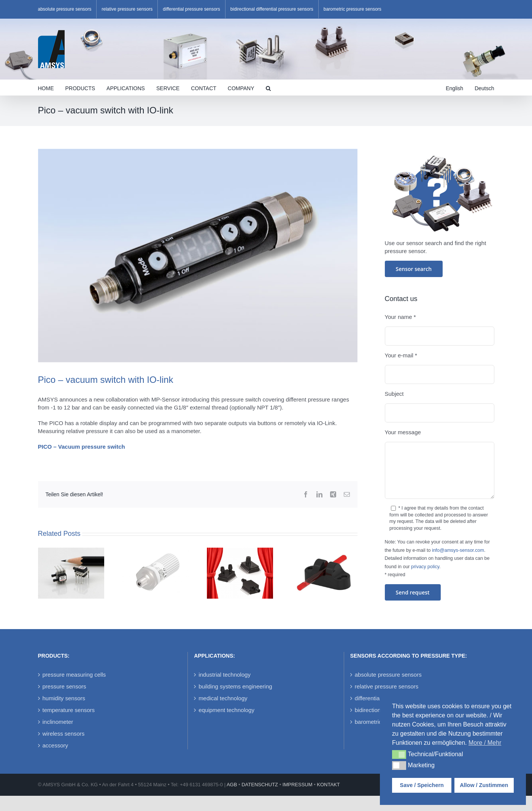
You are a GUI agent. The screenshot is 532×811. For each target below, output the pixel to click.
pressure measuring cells (74, 675)
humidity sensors (64, 698)
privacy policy (425, 567)
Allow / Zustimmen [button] (484, 785)
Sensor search (414, 269)
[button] (268, 88)
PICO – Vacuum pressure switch (81, 447)
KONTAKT (328, 785)
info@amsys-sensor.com (458, 550)
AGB (232, 785)
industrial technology (225, 675)
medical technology (223, 698)
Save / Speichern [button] (422, 785)
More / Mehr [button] (485, 743)
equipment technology (226, 710)
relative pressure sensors (387, 686)
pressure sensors (64, 686)
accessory (56, 745)
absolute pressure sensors (388, 675)
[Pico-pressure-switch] (198, 256)
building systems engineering (235, 686)
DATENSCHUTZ (260, 785)
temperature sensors (69, 710)
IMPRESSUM (298, 785)
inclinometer (58, 722)
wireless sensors (64, 734)
